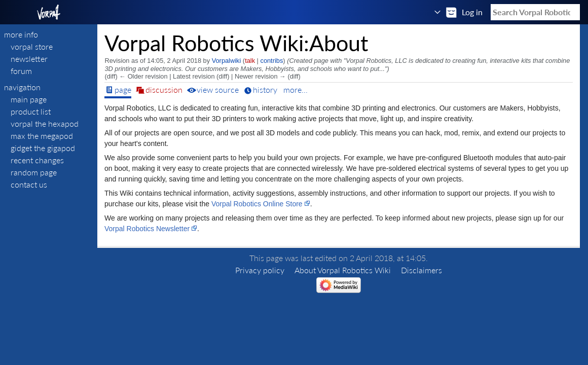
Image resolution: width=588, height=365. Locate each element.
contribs (271, 61)
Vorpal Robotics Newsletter (147, 229)
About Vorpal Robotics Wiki (343, 270)
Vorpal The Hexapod (45, 123)
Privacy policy (260, 270)
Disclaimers (421, 270)
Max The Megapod (42, 136)
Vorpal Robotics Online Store (257, 204)
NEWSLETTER (29, 59)
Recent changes (37, 160)
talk (250, 61)
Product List (31, 111)
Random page (34, 172)
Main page (29, 99)
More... (296, 89)
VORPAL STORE (32, 46)
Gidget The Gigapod (43, 148)
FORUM (21, 71)
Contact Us (29, 184)
